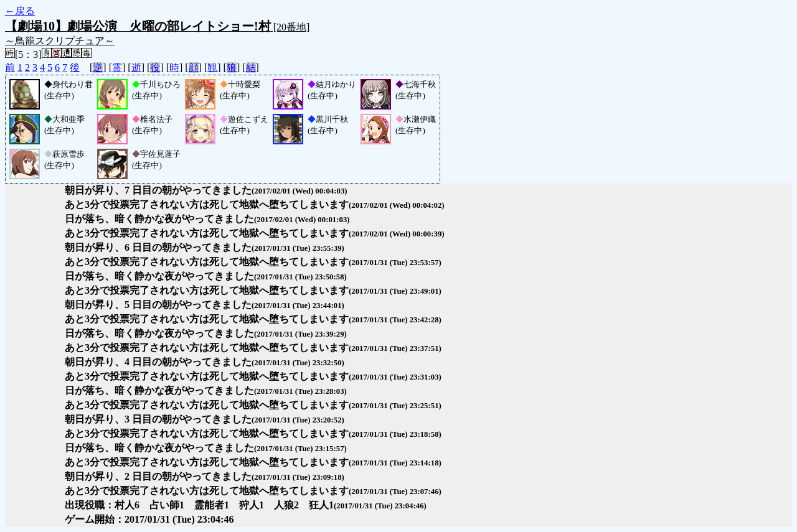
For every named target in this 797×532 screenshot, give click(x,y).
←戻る (20, 11)
